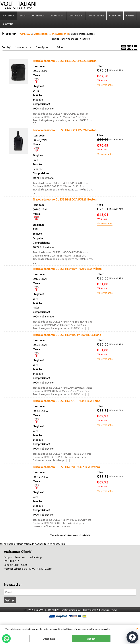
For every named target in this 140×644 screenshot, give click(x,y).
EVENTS (130, 16)
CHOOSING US (57, 16)
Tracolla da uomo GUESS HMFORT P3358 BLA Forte (66, 401)
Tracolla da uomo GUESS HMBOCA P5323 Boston (65, 61)
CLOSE (137, 628)
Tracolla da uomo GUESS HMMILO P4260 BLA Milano (67, 335)
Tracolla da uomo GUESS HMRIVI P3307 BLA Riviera (66, 467)
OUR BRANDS (38, 16)
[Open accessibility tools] (132, 637)
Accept (91, 639)
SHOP (23, 16)
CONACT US (115, 16)
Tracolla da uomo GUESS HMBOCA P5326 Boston (65, 130)
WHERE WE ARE (96, 16)
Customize (49, 639)
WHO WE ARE (76, 16)
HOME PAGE (9, 16)
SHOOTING (8, 24)
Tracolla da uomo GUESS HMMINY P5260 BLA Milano (67, 269)
